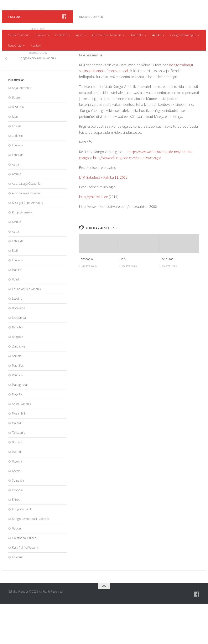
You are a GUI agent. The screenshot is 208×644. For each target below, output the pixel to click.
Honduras (166, 299)
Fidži (122, 299)
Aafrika (157, 35)
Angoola (18, 377)
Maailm (17, 310)
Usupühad (15, 45)
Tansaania (86, 299)
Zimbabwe (19, 387)
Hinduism (18, 147)
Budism (17, 138)
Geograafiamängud (183, 35)
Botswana (19, 348)
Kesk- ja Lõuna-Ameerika (28, 243)
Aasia (80, 35)
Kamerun (18, 597)
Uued (15, 320)
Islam (15, 157)
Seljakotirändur (19, 35)
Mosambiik (19, 454)
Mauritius (18, 406)
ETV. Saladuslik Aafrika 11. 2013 (103, 217)
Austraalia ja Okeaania (107, 35)
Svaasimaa (19, 358)
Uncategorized (91, 57)
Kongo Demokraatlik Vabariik (31, 559)
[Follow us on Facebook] (64, 57)
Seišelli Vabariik (22, 444)
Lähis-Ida (61, 35)
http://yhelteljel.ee (93, 237)
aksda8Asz (90, 87)
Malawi (16, 463)
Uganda (17, 501)
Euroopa (41, 35)
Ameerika (137, 35)
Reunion (17, 415)
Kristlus (17, 166)
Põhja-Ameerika (22, 252)
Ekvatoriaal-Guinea (24, 578)
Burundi (17, 482)
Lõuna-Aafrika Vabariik (27, 329)
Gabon (16, 569)
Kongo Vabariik (22, 549)
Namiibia (18, 367)
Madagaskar (20, 425)
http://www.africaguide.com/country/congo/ (127, 198)
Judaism (17, 176)
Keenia (16, 511)
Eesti (15, 291)
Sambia (17, 396)
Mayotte (17, 434)
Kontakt (36, 45)
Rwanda (17, 492)
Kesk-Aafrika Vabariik (25, 588)
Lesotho (17, 339)
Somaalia (18, 521)
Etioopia (17, 530)
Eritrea (16, 540)
